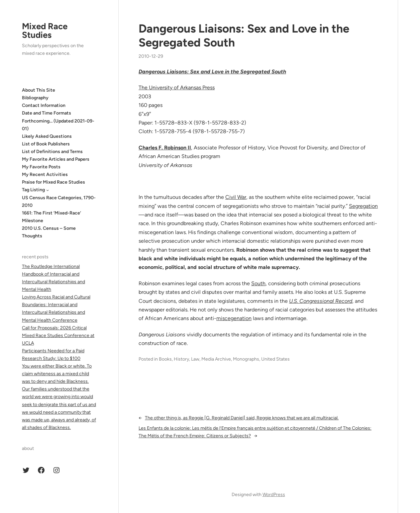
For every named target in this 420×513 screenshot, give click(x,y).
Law (195, 359)
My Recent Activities (45, 174)
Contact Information (44, 105)
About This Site (39, 90)
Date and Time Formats (47, 113)
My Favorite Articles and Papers (56, 159)
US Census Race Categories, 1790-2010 (59, 202)
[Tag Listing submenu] (48, 190)
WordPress (274, 495)
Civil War (236, 197)
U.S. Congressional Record (321, 301)
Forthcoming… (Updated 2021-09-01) (58, 125)
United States (275, 359)
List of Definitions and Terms (52, 152)
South (258, 283)
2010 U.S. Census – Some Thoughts (49, 232)
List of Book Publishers (46, 144)
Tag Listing (33, 190)
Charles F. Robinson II (165, 148)
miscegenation (234, 318)
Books (165, 359)
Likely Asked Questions (47, 136)
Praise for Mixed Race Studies (53, 182)
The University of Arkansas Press (177, 87)
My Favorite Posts (41, 167)
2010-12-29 (151, 56)
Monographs (246, 359)
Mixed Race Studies (45, 31)
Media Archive (216, 359)
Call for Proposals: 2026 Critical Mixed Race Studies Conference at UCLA (58, 336)
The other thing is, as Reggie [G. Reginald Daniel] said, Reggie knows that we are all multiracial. (242, 418)
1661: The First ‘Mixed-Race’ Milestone (52, 217)
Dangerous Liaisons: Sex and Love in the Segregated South (244, 36)
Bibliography (35, 98)
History (181, 359)
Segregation (363, 206)
